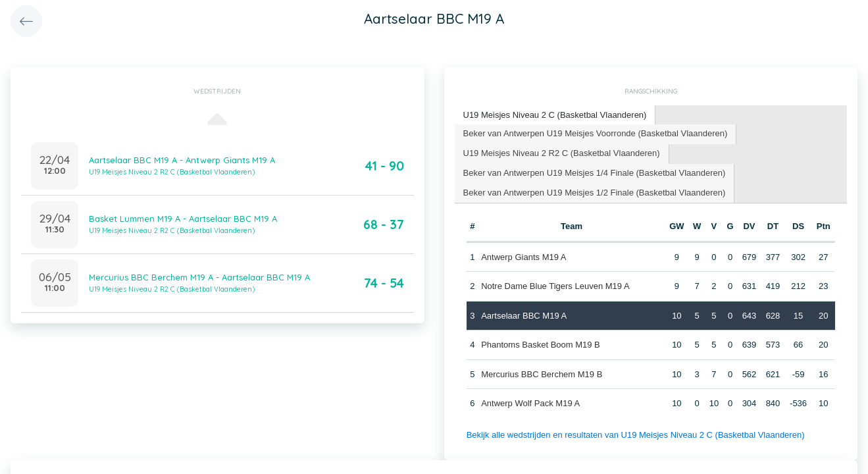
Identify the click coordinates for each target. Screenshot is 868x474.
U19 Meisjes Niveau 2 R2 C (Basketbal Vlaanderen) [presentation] (562, 153)
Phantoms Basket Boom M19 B (541, 345)
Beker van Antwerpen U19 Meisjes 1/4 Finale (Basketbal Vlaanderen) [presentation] (595, 173)
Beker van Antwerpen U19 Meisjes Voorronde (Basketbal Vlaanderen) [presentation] (596, 133)
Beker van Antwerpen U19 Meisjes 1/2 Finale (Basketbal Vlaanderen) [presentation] (595, 193)
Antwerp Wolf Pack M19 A (530, 403)
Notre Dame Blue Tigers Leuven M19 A (555, 286)
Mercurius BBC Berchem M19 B (542, 374)
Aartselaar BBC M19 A (524, 316)
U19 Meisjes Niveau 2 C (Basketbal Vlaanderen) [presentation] (555, 115)
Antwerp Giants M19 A (523, 257)
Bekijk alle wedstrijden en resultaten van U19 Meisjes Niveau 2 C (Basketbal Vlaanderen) (636, 435)
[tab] (555, 116)
